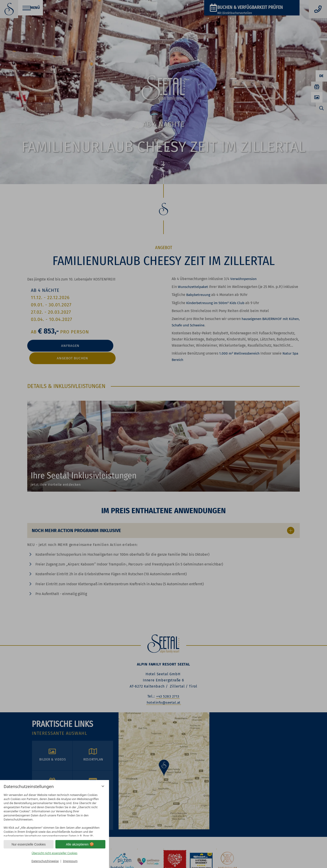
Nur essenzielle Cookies (29, 844)
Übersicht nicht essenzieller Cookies (54, 853)
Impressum (70, 861)
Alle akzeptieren (80, 844)
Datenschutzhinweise (45, 861)
